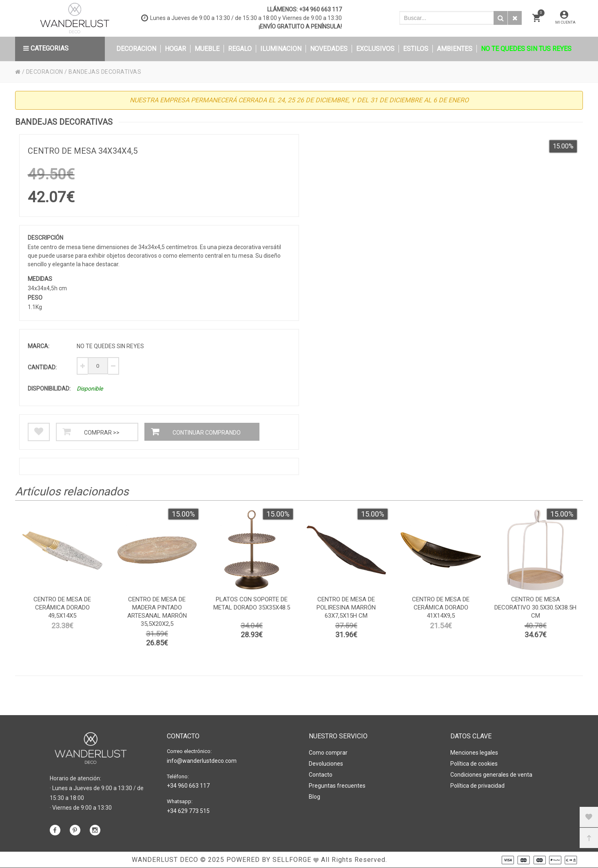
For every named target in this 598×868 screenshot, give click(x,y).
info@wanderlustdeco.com (202, 761)
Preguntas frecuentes (337, 786)
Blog (315, 797)
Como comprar (328, 753)
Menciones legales (474, 753)
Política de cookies (474, 764)
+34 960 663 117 (320, 9)
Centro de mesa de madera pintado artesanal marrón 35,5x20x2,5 (157, 612)
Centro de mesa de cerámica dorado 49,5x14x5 (62, 607)
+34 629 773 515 (188, 811)
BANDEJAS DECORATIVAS (105, 72)
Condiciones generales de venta (491, 775)
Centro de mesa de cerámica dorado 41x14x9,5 (441, 607)
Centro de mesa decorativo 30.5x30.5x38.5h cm (535, 607)
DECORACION (45, 72)
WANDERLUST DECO (165, 860)
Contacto (321, 775)
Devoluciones (326, 764)
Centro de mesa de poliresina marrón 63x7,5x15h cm (346, 607)
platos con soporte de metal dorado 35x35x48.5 (252, 603)
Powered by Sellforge (269, 860)
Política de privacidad (477, 786)
